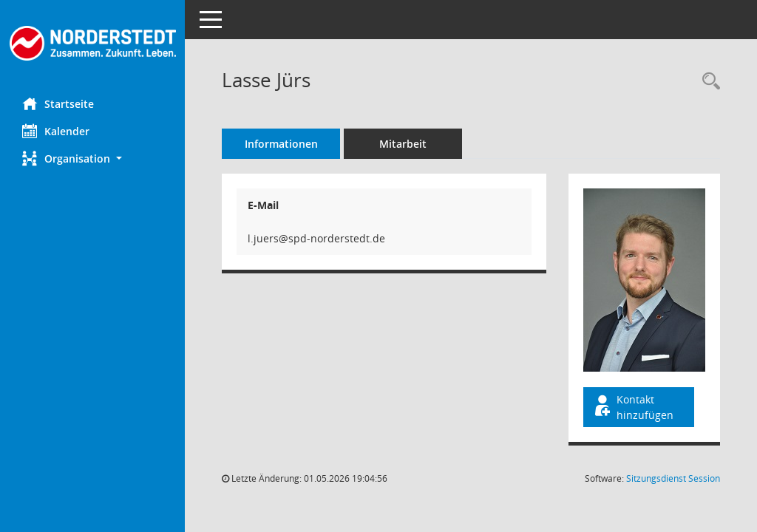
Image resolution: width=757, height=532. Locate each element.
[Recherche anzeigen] (707, 82)
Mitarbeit (403, 144)
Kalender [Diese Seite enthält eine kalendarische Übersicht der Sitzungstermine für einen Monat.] (56, 131)
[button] (92, 158)
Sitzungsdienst (673, 478)
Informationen (281, 144)
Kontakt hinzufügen (633, 407)
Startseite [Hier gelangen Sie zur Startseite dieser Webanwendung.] (58, 103)
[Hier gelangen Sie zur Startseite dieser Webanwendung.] (92, 43)
